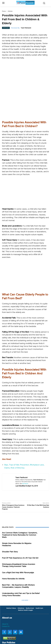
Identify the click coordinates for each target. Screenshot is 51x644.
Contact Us (6, 595)
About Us (5, 593)
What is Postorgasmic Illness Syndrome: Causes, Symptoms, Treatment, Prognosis (13, 476)
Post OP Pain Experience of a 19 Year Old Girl (20, 527)
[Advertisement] (25, 75)
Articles (10, 11)
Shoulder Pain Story (10, 521)
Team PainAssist (26, 28)
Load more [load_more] (25, 569)
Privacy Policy (7, 618)
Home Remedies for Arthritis (13, 548)
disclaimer (25, 453)
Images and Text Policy (10, 623)
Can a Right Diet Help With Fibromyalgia (18, 542)
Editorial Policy (7, 628)
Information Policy (9, 634)
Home (4, 11)
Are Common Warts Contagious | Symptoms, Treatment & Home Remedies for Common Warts (20, 504)
